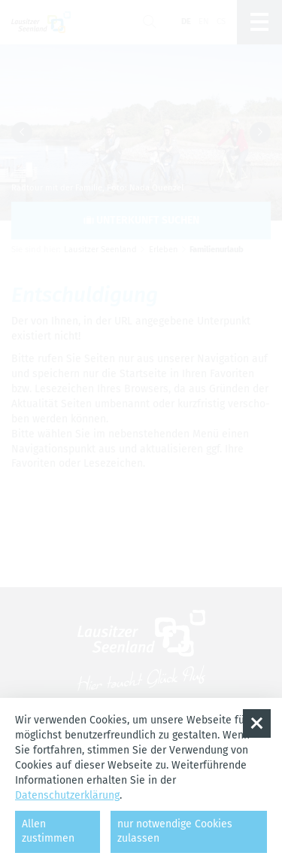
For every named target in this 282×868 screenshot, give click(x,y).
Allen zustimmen (48, 831)
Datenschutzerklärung (67, 795)
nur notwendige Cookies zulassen (175, 831)
